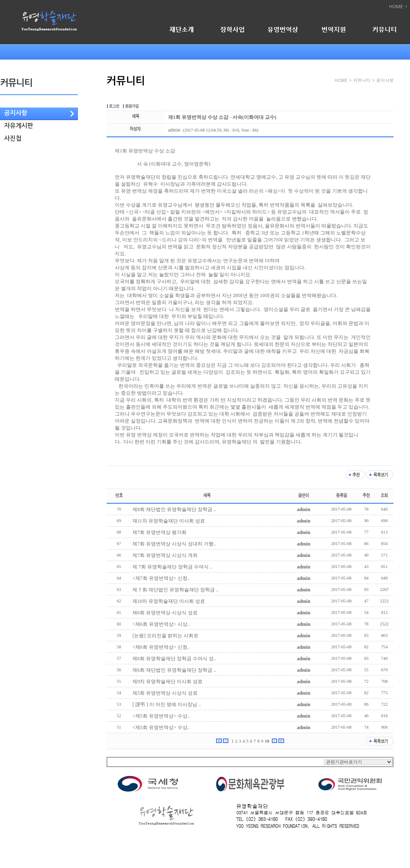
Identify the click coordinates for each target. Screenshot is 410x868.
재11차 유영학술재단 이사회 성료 (169, 521)
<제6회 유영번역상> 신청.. (161, 647)
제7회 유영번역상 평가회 (159, 532)
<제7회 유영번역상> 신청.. (161, 578)
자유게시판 (19, 126)
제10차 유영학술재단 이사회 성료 (169, 601)
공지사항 (16, 113)
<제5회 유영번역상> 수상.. (161, 716)
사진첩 (13, 138)
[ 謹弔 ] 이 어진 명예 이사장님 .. (167, 704)
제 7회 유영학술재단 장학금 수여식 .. (172, 567)
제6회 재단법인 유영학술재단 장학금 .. (174, 670)
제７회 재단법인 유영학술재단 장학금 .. (175, 590)
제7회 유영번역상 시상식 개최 (165, 555)
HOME (396, 7)
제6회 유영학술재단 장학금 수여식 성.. (174, 659)
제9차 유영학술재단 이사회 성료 (167, 682)
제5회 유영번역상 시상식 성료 (165, 693)
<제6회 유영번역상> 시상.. (161, 624)
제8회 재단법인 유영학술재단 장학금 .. (174, 509)
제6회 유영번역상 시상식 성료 (165, 613)
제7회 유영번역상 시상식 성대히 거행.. (174, 544)
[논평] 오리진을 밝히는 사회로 (165, 636)
